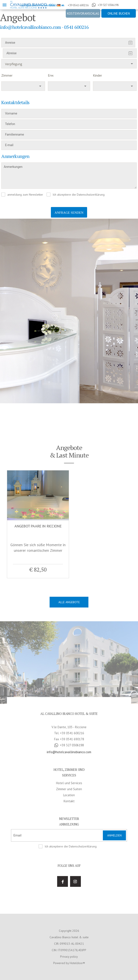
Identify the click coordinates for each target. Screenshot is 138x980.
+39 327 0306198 (105, 5)
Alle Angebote (69, 602)
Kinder (97, 75)
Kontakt (69, 718)
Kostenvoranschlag (83, 13)
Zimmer (7, 75)
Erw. (51, 75)
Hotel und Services (69, 700)
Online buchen (119, 13)
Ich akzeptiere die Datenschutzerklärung (79, 195)
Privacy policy (69, 874)
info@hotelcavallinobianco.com (69, 669)
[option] (69, 311)
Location (69, 712)
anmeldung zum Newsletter (25, 195)
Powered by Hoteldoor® (69, 880)
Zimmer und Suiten (69, 706)
